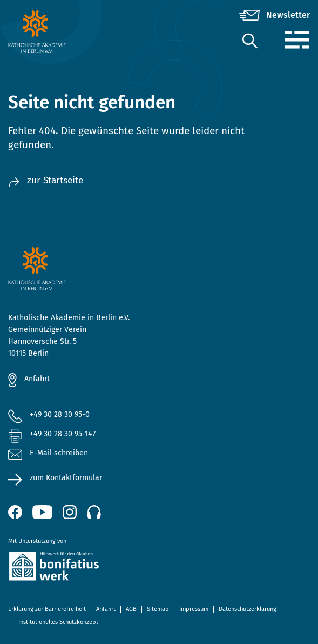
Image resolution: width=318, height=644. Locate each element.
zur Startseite (46, 180)
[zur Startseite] (58, 31)
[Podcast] (94, 512)
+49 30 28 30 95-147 (63, 434)
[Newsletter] (275, 15)
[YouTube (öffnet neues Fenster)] (42, 512)
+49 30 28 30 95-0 (60, 414)
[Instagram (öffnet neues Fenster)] (70, 512)
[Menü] (297, 40)
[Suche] (249, 40)
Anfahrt (37, 379)
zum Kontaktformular (66, 478)
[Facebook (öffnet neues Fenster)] (15, 512)
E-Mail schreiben (48, 453)
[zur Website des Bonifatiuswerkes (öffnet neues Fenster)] (159, 568)
